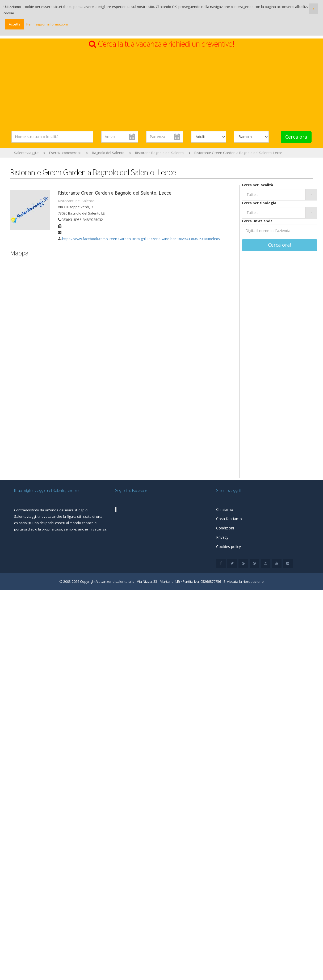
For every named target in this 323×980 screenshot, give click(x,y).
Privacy (222, 537)
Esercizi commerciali (65, 153)
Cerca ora (296, 137)
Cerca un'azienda (257, 221)
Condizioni (225, 528)
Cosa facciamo (229, 519)
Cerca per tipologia (259, 203)
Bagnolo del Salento (108, 153)
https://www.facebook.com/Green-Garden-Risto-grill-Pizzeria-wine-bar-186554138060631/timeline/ (141, 239)
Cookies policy (228, 547)
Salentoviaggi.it (26, 153)
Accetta (15, 24)
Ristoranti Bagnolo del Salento (159, 153)
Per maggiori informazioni (47, 24)
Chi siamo (225, 509)
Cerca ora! (279, 245)
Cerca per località (257, 185)
